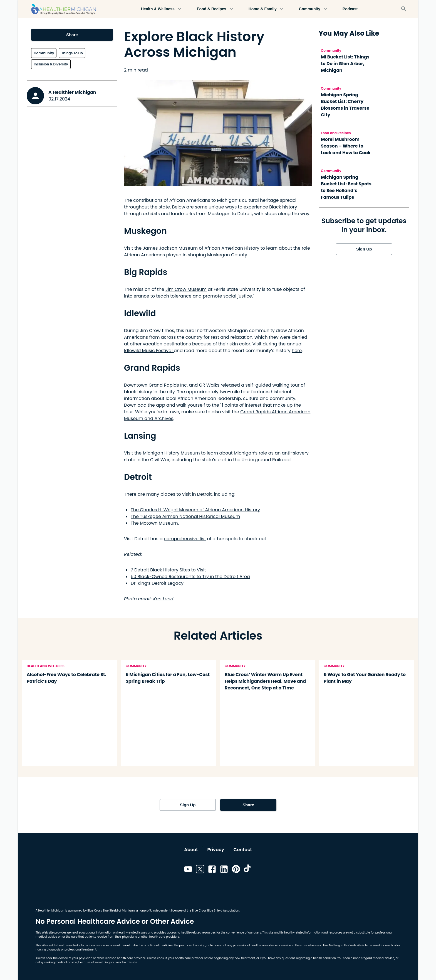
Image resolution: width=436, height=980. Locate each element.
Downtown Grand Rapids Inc (155, 385)
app (160, 405)
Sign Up (364, 249)
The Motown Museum (154, 523)
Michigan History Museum (171, 453)
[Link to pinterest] (236, 870)
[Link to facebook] (212, 870)
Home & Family (266, 9)
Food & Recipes (215, 9)
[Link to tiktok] (248, 870)
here (297, 351)
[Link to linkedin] (224, 870)
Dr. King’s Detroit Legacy (157, 583)
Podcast (350, 9)
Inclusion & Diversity (51, 64)
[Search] (404, 9)
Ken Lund (163, 599)
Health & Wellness (161, 9)
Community (313, 9)
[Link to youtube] (188, 870)
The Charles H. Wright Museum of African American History (195, 510)
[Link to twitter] (200, 870)
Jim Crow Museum (186, 289)
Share (72, 35)
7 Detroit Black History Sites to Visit (168, 570)
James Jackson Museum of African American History (201, 248)
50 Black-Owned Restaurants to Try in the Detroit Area (190, 577)
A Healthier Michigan (72, 92)
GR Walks (209, 385)
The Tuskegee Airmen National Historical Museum (185, 516)
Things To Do (72, 53)
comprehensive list (185, 539)
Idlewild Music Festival (149, 351)
